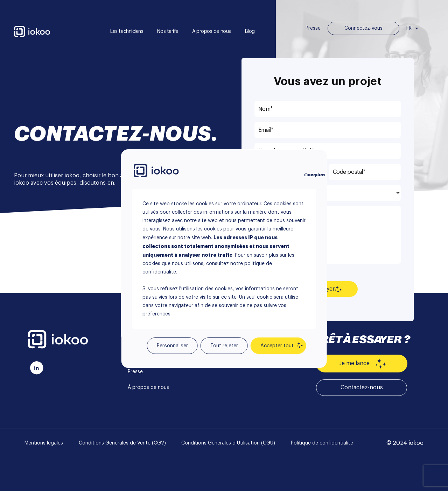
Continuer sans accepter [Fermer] (308, 175)
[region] (224, 245)
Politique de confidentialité (322, 443)
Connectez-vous (363, 28)
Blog (250, 31)
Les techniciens (127, 31)
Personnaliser (172, 346)
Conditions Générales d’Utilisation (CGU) (228, 443)
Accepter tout (277, 346)
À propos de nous (148, 387)
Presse (313, 28)
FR (412, 28)
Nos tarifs (168, 31)
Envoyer (328, 289)
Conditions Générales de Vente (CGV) (122, 443)
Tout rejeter (224, 346)
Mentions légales (44, 443)
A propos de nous (212, 31)
